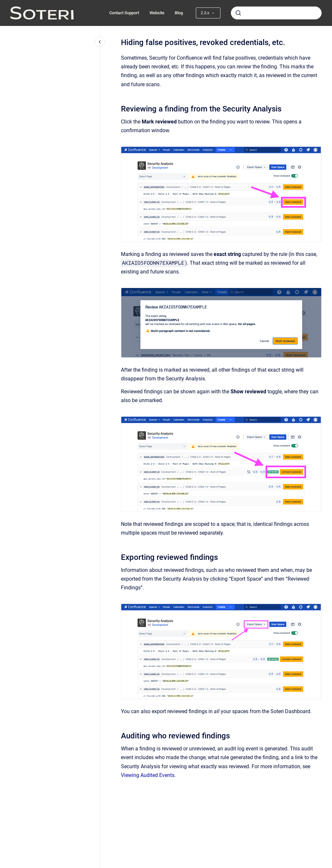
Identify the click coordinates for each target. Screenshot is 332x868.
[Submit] (238, 13)
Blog (179, 13)
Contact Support (124, 13)
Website (157, 13)
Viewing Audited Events (148, 775)
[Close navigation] (100, 42)
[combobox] (276, 13)
